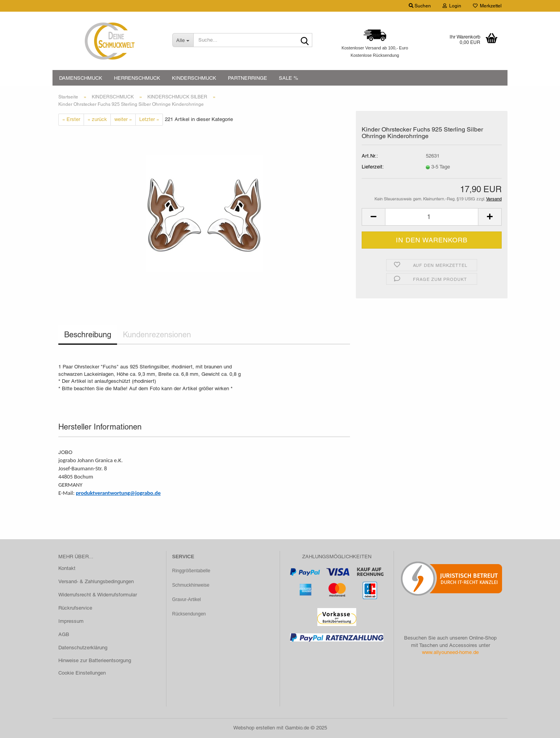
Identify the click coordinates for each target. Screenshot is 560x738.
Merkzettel (487, 6)
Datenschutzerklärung (83, 648)
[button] (373, 217)
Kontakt (67, 568)
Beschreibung (88, 335)
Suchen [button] (420, 6)
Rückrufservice (75, 608)
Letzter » (149, 119)
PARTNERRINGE (248, 78)
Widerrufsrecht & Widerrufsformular (98, 595)
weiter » (123, 119)
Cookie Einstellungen (82, 673)
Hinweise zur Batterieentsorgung (95, 660)
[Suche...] (183, 40)
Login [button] (452, 6)
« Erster (71, 119)
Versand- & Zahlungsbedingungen (96, 581)
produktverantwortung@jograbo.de (118, 493)
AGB (64, 634)
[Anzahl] (432, 217)
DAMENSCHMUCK (81, 78)
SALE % (289, 78)
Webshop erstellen (254, 728)
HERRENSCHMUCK (137, 78)
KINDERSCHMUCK (194, 78)
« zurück (97, 119)
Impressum (71, 621)
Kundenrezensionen (157, 335)
